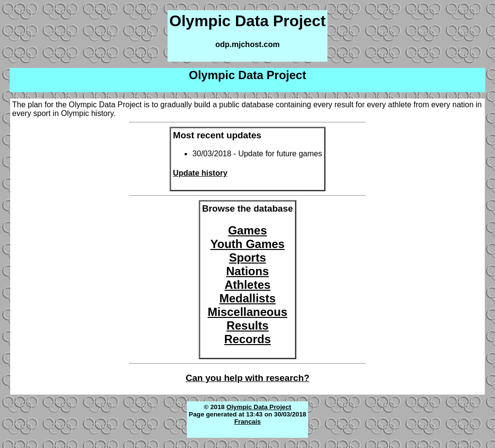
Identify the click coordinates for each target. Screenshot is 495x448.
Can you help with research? (247, 378)
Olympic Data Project (259, 407)
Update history (200, 173)
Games (247, 230)
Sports (247, 257)
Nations (247, 271)
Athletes (247, 285)
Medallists (247, 298)
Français (247, 422)
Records (247, 339)
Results (247, 325)
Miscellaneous (247, 312)
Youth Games (247, 244)
